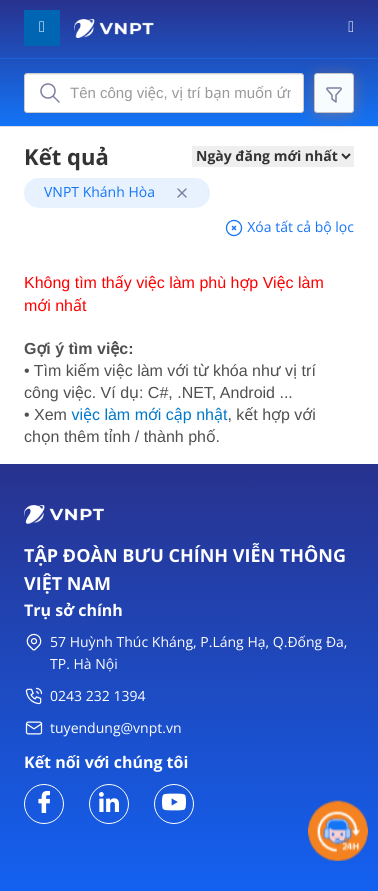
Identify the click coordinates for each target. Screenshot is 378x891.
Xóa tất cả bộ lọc (289, 227)
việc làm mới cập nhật (149, 415)
